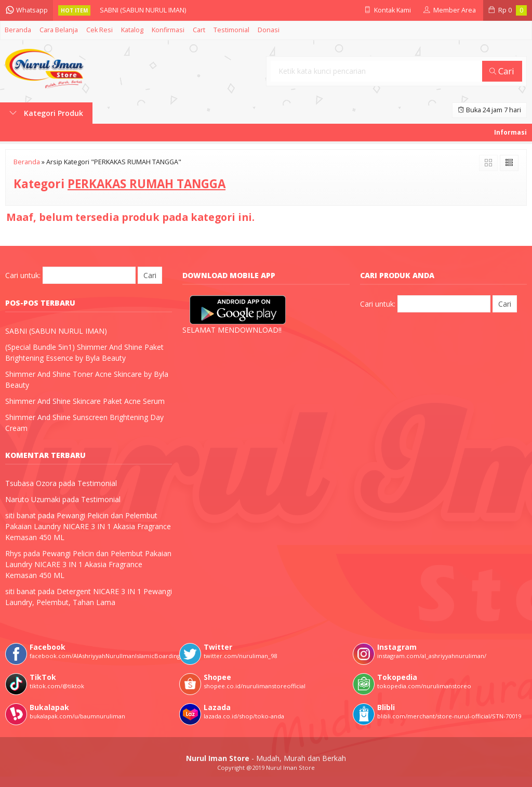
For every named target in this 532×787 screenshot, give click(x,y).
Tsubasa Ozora (31, 483)
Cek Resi (99, 30)
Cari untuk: (23, 275)
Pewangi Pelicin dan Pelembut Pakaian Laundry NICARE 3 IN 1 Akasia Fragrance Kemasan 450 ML (88, 526)
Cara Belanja (59, 30)
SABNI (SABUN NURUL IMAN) (143, 10)
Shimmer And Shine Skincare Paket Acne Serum (85, 401)
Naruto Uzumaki (33, 499)
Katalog (132, 30)
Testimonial (231, 30)
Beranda (18, 30)
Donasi (269, 30)
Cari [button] (502, 71)
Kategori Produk (46, 113)
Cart (199, 30)
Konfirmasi (168, 30)
